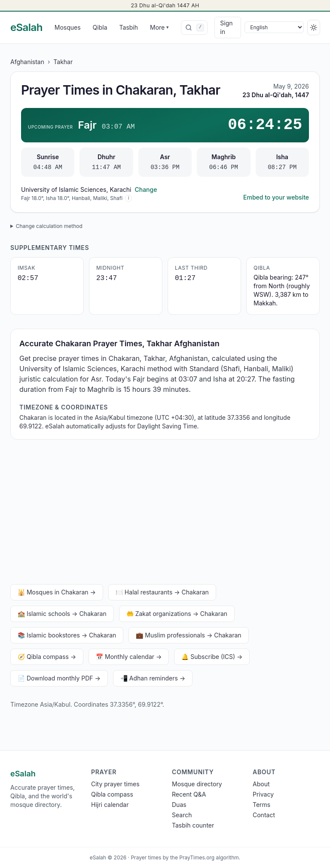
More (159, 27)
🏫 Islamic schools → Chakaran (62, 614)
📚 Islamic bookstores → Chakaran (67, 635)
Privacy (263, 794)
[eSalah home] (26, 28)
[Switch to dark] (313, 28)
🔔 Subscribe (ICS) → (212, 657)
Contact (264, 815)
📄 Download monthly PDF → (59, 678)
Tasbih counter (193, 825)
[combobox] (194, 28)
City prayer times (115, 784)
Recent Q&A (189, 794)
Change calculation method (49, 226)
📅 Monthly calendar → (129, 657)
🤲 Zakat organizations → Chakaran (177, 614)
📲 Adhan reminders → (153, 678)
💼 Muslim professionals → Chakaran (188, 635)
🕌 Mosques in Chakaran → (57, 592)
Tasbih (129, 27)
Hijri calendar (110, 805)
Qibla (100, 27)
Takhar (63, 62)
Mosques (68, 27)
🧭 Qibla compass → (47, 657)
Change (146, 189)
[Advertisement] (165, 514)
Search (182, 815)
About (261, 784)
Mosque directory (197, 784)
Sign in (226, 27)
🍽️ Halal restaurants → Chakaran (162, 592)
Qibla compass (112, 794)
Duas (179, 805)
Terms (261, 805)
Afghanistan (27, 62)
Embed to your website (276, 197)
